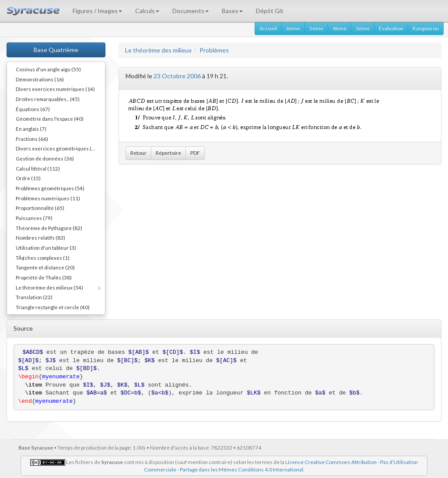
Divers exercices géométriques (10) (58, 148)
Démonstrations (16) (40, 79)
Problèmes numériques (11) (48, 198)
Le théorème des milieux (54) (49, 287)
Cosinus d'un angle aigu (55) (48, 69)
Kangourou (426, 28)
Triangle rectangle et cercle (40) (53, 307)
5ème (316, 28)
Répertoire (168, 153)
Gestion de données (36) (45, 158)
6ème (293, 28)
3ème (363, 28)
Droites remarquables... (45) (48, 99)
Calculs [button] (147, 11)
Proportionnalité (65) (40, 208)
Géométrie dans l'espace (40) (50, 119)
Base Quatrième (56, 50)
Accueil (268, 28)
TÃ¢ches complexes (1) (43, 258)
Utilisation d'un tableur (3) (46, 248)
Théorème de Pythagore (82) (49, 228)
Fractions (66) (32, 139)
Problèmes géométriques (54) (50, 188)
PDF (195, 153)
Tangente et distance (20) (45, 267)
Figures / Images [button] (97, 11)
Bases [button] (232, 11)
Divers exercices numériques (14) (55, 89)
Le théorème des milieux (158, 50)
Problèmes (214, 50)
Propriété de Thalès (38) (44, 277)
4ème (339, 28)
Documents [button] (191, 11)
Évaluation (391, 28)
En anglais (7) (31, 129)
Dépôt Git (270, 11)
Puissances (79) (34, 218)
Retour (138, 153)
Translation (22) (34, 297)
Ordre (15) (28, 178)
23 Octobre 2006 (177, 76)
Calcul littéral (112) (38, 168)
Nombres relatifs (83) (40, 237)
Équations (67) (33, 109)
